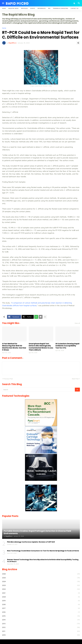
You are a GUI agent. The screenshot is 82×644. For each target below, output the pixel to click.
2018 (41, 604)
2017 (41, 608)
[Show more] (45, 317)
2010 (41, 635)
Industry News (13, 8)
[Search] (79, 3)
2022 (41, 589)
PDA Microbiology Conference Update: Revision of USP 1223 (31, 542)
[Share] (78, 43)
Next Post (75, 379)
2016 (41, 612)
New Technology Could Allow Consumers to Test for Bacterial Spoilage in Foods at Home (43, 551)
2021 (41, 593)
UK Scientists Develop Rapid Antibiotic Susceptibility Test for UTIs (67, 346)
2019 (41, 601)
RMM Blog (24, 8)
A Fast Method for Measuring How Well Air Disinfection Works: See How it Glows (14, 347)
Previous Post (8, 379)
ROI (49, 8)
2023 (41, 585)
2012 (41, 627)
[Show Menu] (3, 3)
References (42, 8)
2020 (41, 597)
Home (4, 8)
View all (77, 323)
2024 (41, 581)
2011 (41, 631)
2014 (41, 620)
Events (33, 8)
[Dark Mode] (75, 3)
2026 (41, 574)
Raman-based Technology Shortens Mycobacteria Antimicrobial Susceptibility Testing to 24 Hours (43, 561)
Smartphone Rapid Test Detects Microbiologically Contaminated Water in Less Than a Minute (41, 347)
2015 (41, 616)
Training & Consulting (60, 8)
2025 (41, 578)
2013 (41, 624)
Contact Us (74, 8)
